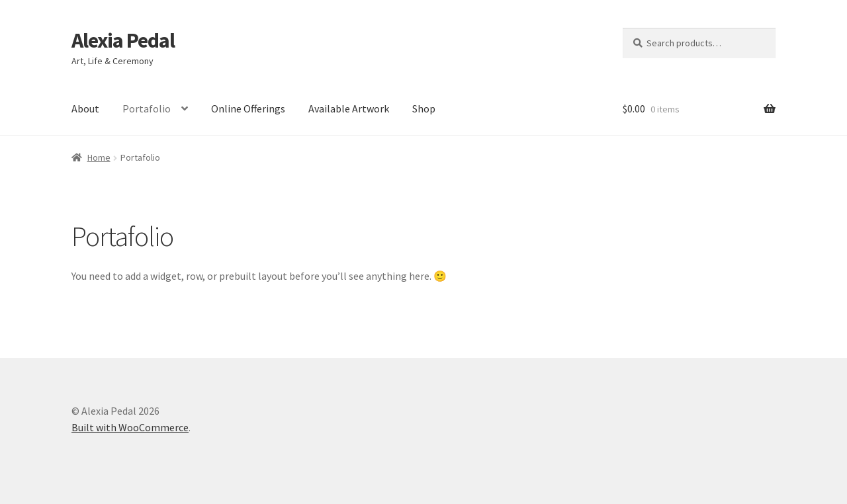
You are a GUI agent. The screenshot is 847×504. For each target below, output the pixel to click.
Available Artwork (349, 108)
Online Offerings (248, 108)
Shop (424, 108)
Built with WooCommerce (130, 427)
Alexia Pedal (123, 40)
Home (99, 157)
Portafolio (147, 108)
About (85, 108)
